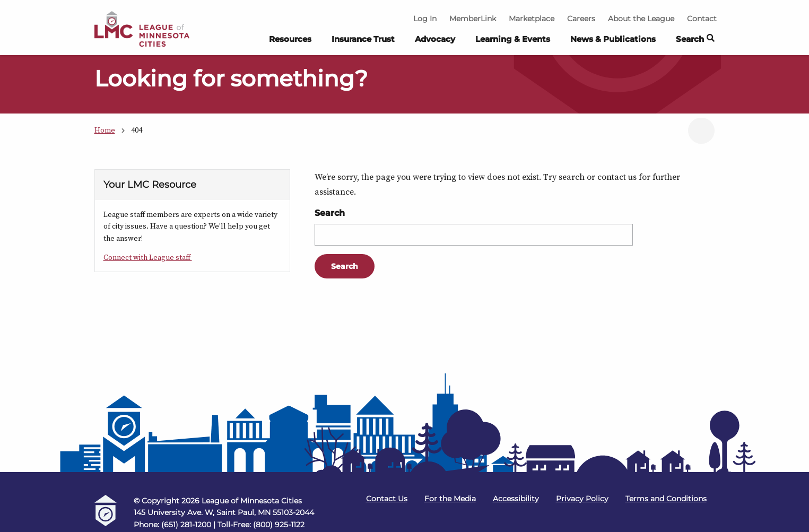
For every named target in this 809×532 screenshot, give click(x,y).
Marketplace (532, 19)
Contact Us (387, 499)
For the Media (450, 499)
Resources (290, 39)
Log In (425, 19)
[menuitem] (290, 42)
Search (330, 213)
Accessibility (516, 499)
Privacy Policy (582, 499)
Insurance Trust (363, 39)
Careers (581, 19)
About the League (641, 19)
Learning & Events (513, 39)
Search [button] (695, 40)
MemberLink (473, 19)
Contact (702, 19)
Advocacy (435, 39)
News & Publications (613, 39)
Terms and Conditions (666, 499)
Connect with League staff (148, 257)
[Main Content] (404, 214)
